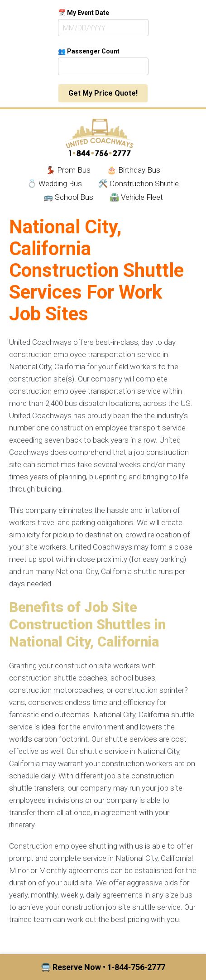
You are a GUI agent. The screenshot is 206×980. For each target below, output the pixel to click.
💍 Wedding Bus (55, 183)
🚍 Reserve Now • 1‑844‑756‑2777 (103, 967)
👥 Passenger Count (89, 51)
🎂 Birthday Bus (134, 170)
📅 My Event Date (84, 13)
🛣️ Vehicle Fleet (136, 197)
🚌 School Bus (68, 197)
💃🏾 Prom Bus (68, 170)
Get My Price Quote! (103, 93)
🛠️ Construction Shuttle (139, 183)
